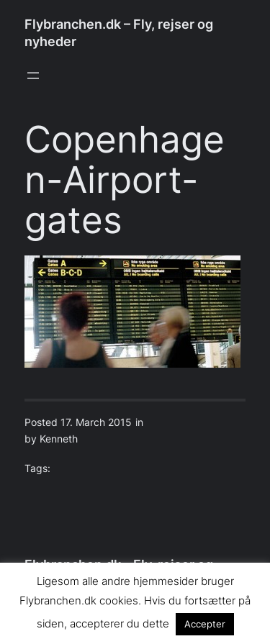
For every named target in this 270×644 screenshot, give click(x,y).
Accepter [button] (205, 624)
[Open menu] (33, 76)
